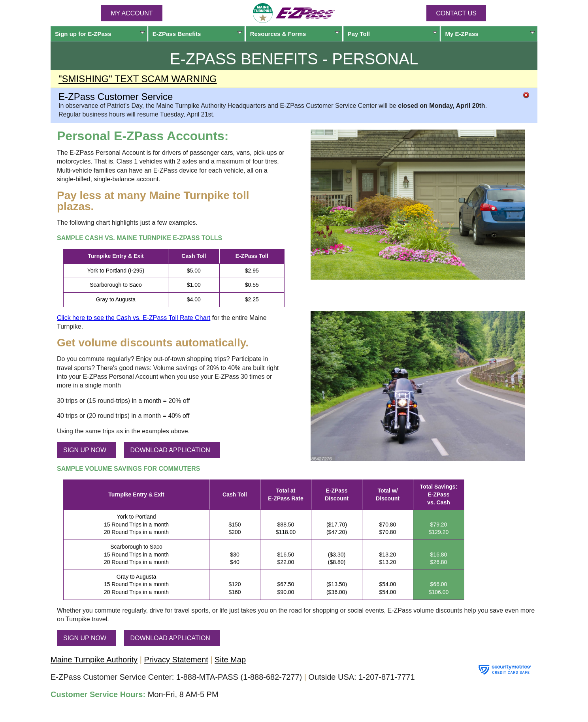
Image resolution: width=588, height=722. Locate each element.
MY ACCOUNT (132, 13)
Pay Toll (393, 34)
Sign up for (100, 34)
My (490, 34)
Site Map (230, 660)
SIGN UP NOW (85, 450)
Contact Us (456, 13)
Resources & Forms (295, 34)
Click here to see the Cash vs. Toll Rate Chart (134, 318)
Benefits (197, 34)
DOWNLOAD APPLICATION (170, 450)
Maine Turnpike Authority (94, 660)
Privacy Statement (176, 660)
